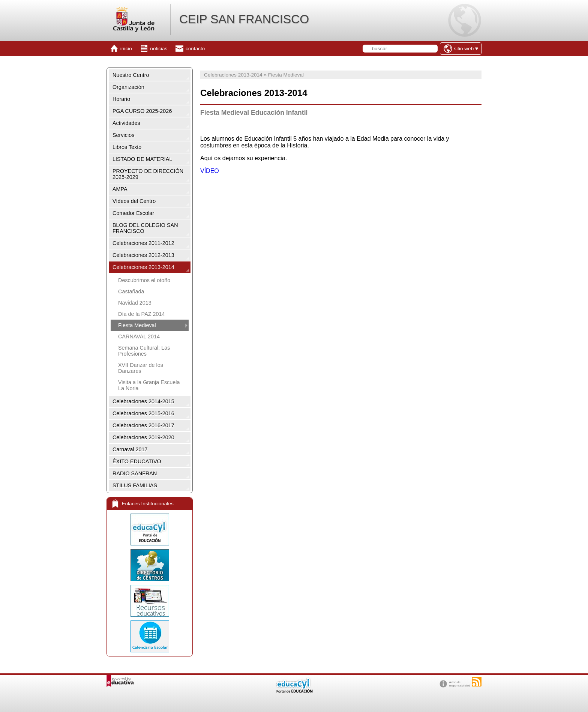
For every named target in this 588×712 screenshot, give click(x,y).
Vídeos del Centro (134, 201)
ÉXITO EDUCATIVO (137, 461)
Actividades (126, 123)
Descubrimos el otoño (144, 280)
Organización (128, 87)
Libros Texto (127, 147)
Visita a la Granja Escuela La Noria (149, 385)
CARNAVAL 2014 (139, 336)
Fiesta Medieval (137, 325)
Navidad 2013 (135, 303)
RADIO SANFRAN (135, 473)
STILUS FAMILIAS (135, 485)
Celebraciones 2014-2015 (143, 401)
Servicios (123, 135)
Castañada (131, 291)
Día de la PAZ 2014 (142, 314)
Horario (121, 99)
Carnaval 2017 (130, 449)
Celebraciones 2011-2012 (143, 243)
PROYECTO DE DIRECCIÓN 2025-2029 (148, 174)
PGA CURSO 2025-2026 (142, 111)
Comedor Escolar (133, 213)
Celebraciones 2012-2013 (143, 255)
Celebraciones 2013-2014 (143, 267)
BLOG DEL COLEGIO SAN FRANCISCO (145, 228)
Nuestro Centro (131, 75)
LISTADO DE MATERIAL (142, 159)
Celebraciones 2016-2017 (143, 425)
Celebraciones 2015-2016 (143, 413)
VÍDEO (210, 171)
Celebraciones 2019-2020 (143, 437)
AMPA (120, 189)
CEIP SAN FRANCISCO (244, 19)
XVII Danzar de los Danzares (141, 368)
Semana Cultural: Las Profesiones (144, 351)
